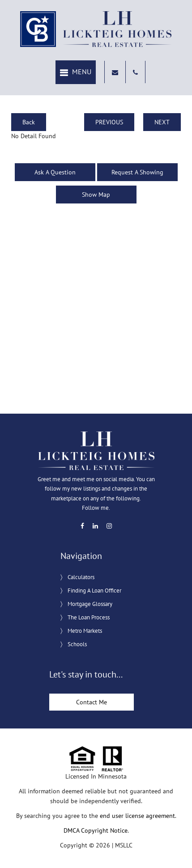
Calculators (81, 577)
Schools (77, 644)
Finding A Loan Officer (94, 591)
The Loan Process (89, 617)
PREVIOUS (109, 122)
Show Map (96, 195)
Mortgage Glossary (90, 604)
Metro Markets (85, 631)
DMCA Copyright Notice (96, 830)
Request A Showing (137, 172)
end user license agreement (137, 816)
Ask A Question (55, 172)
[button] (76, 72)
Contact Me (92, 702)
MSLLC (124, 845)
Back (29, 122)
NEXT (162, 122)
